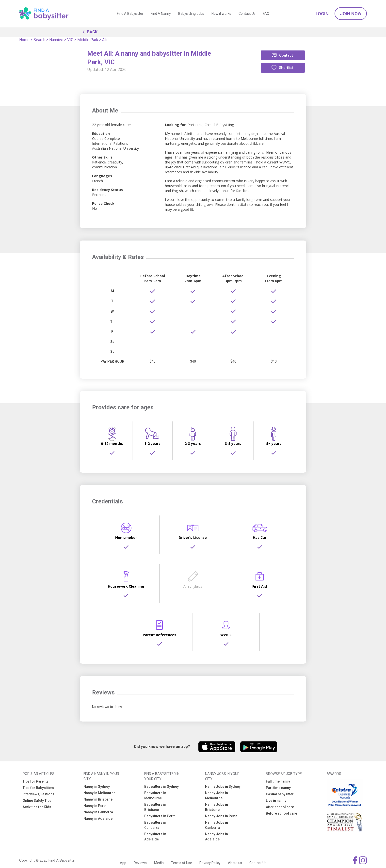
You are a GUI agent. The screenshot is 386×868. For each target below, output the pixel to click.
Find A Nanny (161, 14)
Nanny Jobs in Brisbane (217, 807)
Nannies (56, 40)
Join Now (351, 14)
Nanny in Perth (95, 806)
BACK (89, 32)
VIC (70, 40)
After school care (280, 807)
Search (39, 40)
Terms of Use (182, 863)
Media (159, 863)
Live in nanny (276, 801)
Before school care (281, 813)
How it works (221, 14)
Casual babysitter (280, 794)
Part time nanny (278, 788)
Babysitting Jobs (191, 14)
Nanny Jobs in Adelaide (217, 837)
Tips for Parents (36, 781)
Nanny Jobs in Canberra (217, 825)
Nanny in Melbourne (99, 793)
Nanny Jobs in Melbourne (217, 796)
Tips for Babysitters (38, 788)
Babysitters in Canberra (155, 825)
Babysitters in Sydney (161, 787)
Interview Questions (39, 794)
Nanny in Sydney (97, 787)
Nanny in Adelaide (98, 819)
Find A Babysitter (130, 14)
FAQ (266, 14)
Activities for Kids (37, 807)
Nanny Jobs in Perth (221, 816)
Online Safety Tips (37, 801)
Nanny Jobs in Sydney (223, 787)
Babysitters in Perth (160, 816)
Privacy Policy (210, 863)
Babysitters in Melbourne (155, 796)
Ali (104, 40)
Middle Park (88, 40)
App (123, 863)
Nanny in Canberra (98, 812)
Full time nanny (278, 781)
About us (235, 863)
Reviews (140, 863)
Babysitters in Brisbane (155, 807)
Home (24, 40)
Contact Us (247, 14)
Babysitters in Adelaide (155, 837)
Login (322, 14)
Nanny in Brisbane (98, 799)
